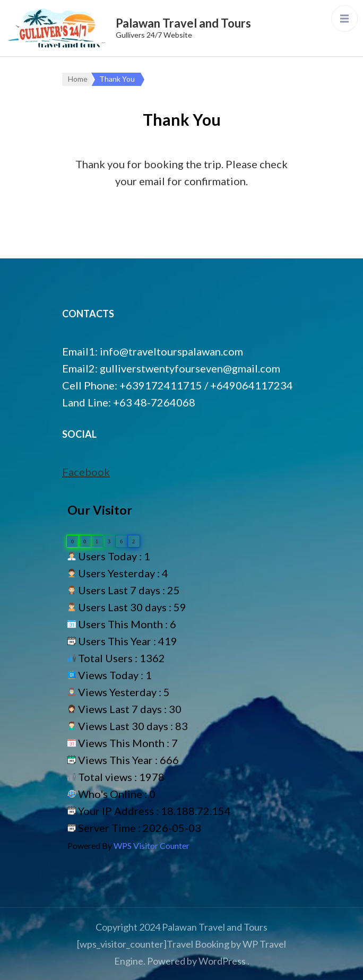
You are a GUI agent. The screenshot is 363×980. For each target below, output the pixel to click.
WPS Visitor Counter (152, 845)
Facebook (86, 472)
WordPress (222, 961)
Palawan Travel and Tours (183, 23)
